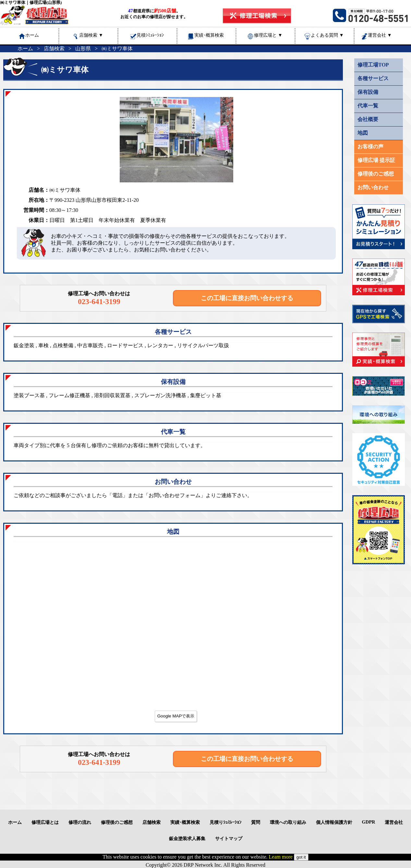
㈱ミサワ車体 (117, 49)
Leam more (281, 857)
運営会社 (380, 35)
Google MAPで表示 (176, 716)
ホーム (25, 49)
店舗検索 (91, 35)
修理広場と (268, 35)
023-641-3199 (99, 301)
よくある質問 (327, 35)
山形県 (83, 49)
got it (301, 857)
